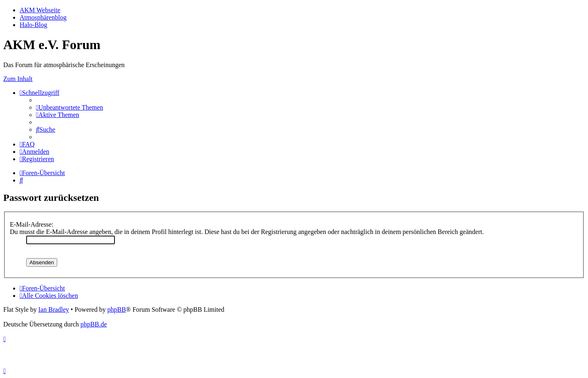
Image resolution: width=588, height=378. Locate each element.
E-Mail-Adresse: (32, 224)
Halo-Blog (34, 25)
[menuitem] (70, 107)
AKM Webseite (40, 10)
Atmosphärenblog (43, 17)
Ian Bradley (54, 309)
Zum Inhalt (18, 79)
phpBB (116, 309)
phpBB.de (94, 324)
